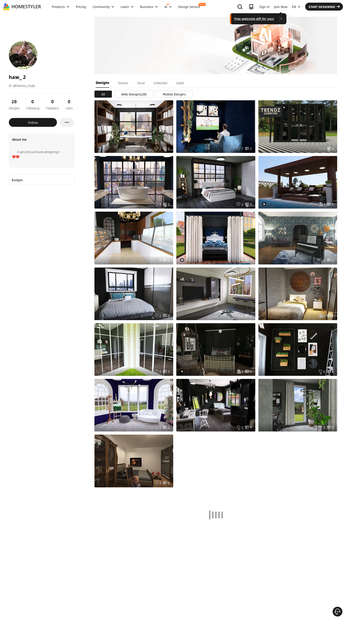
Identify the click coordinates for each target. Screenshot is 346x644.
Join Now (281, 7)
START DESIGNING (324, 7)
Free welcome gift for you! (254, 19)
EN (296, 7)
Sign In (264, 7)
